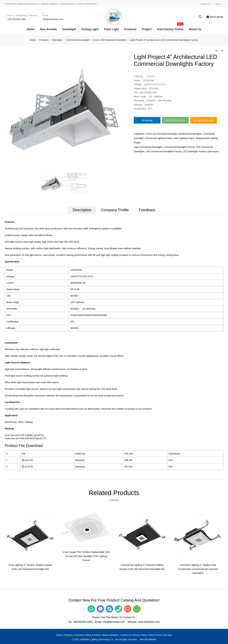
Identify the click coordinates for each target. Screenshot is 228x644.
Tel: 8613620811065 (204, 120)
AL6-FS (29, 460)
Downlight (57, 40)
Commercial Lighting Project (158, 138)
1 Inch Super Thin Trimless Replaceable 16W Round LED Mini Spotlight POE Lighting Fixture (86, 556)
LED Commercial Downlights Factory (164, 151)
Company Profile (115, 210)
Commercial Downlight (78, 40)
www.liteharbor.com (149, 622)
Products (44, 40)
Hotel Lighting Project (184, 138)
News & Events (93, 635)
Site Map (167, 635)
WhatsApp (147, 120)
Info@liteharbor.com (175, 120)
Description (82, 210)
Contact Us (126, 635)
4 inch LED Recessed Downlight (110, 40)
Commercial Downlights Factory (179, 147)
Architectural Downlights (190, 134)
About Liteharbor (110, 635)
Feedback (147, 210)
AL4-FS (29, 467)
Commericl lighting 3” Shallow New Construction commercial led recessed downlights (198, 569)
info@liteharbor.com (114, 622)
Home (33, 40)
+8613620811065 (83, 622)
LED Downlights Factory (194, 151)
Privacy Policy (140, 635)
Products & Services (74, 635)
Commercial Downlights (151, 147)
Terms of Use (155, 635)
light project (213, 151)
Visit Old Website (148, 639)
